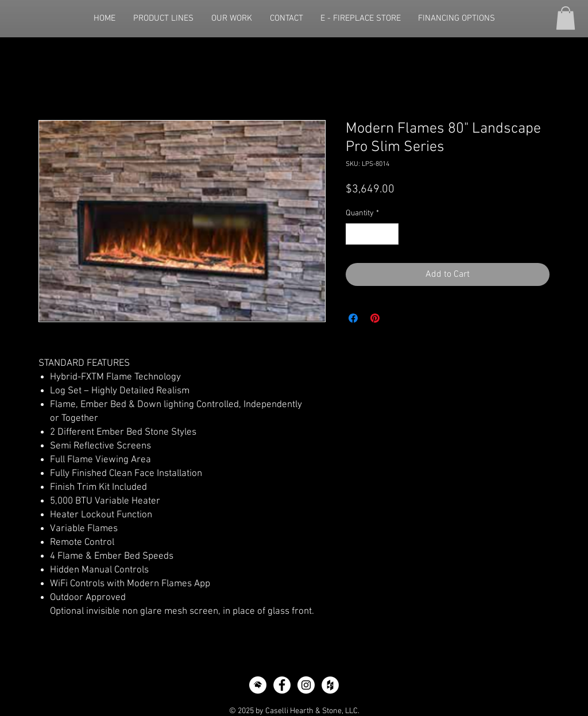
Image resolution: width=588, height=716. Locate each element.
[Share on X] (397, 318)
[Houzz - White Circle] (330, 685)
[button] (566, 18)
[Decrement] (355, 234)
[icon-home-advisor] (258, 685)
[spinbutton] (372, 234)
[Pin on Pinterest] (375, 318)
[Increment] (390, 234)
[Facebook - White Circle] (282, 685)
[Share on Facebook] (353, 318)
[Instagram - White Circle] (306, 685)
